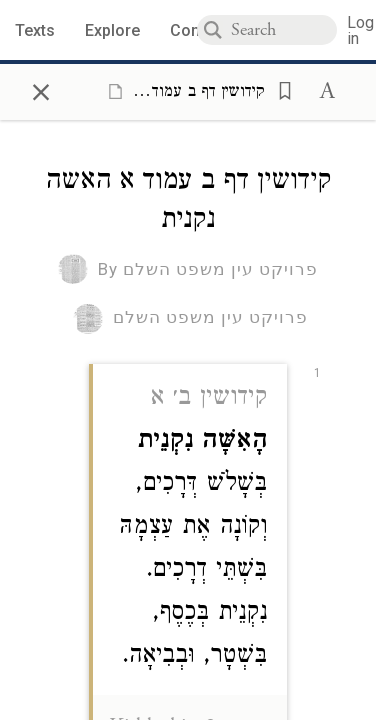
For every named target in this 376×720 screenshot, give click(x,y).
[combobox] (284, 30)
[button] (279, 89)
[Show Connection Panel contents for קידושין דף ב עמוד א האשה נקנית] (182, 91)
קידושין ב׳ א (208, 399)
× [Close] (41, 89)
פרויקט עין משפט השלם (210, 317)
